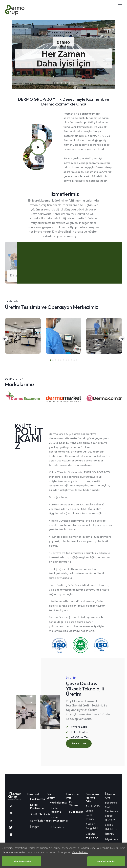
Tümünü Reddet (22, 861)
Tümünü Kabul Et (106, 861)
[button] (50, 357)
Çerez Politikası (80, 852)
